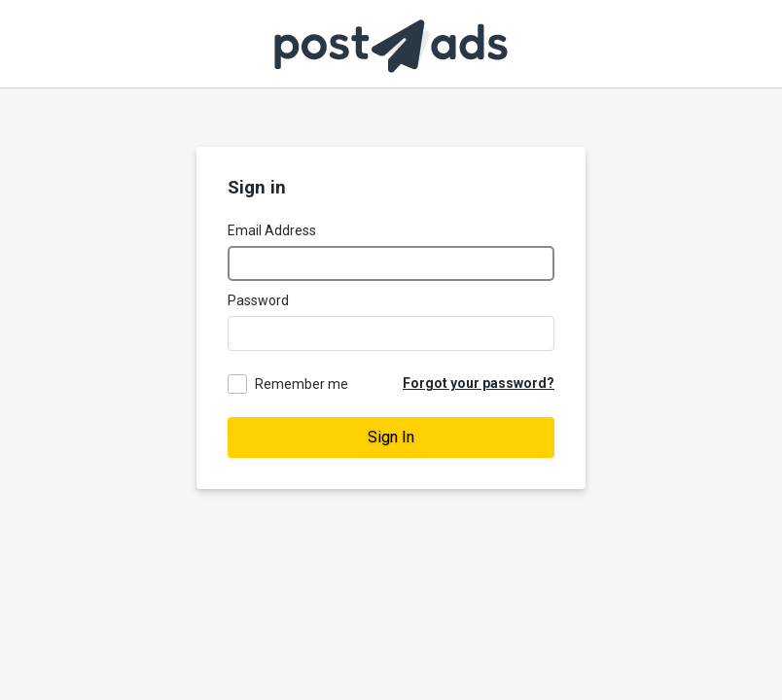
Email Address (272, 230)
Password (258, 300)
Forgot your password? (479, 383)
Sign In (391, 437)
